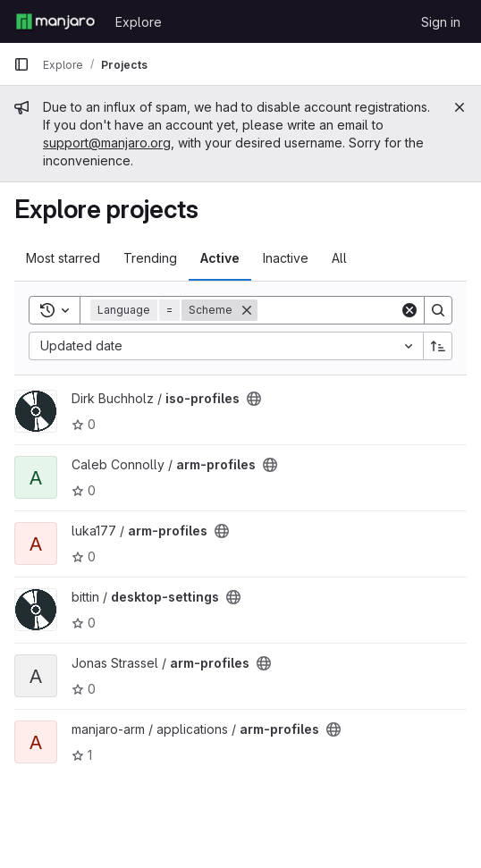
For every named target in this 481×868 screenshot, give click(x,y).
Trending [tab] (150, 258)
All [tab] (339, 258)
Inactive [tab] (286, 258)
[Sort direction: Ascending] (438, 346)
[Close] (460, 107)
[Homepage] (55, 21)
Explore (139, 22)
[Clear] (409, 310)
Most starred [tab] (63, 258)
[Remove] (247, 310)
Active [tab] (220, 258)
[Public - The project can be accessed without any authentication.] (254, 399)
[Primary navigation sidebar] (21, 64)
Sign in (441, 22)
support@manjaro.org (107, 143)
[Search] (368, 310)
